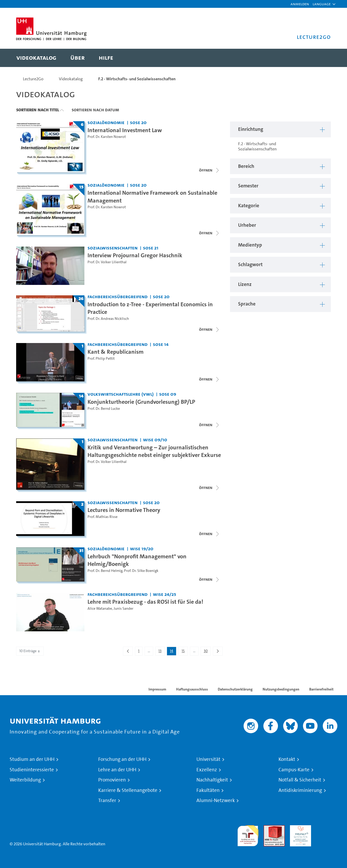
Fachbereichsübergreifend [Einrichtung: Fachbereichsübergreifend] (117, 297)
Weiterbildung (25, 780)
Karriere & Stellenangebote (128, 790)
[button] (322, 4)
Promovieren (112, 780)
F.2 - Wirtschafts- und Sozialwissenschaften (137, 79)
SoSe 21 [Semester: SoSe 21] (151, 248)
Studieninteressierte (32, 770)
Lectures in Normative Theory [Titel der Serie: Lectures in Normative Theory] (124, 510)
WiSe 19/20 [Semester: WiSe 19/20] (142, 549)
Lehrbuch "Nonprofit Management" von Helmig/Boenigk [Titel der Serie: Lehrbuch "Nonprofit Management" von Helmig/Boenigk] (137, 560)
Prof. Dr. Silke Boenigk (141, 571)
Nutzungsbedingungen (281, 689)
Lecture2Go (33, 79)
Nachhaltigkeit (212, 780)
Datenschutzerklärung (235, 689)
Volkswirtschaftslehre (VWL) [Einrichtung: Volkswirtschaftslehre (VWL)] (121, 394)
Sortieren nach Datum (95, 110)
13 (161, 652)
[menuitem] (36, 58)
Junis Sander (123, 609)
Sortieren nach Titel (38, 110)
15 (185, 652)
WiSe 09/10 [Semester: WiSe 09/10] (155, 440)
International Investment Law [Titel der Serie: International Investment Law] (125, 130)
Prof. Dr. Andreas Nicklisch (108, 319)
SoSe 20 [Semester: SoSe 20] (138, 122)
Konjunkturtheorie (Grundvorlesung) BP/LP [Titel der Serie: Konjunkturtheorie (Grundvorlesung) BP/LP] (141, 402)
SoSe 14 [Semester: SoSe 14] (161, 344)
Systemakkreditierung (327, 828)
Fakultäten (208, 790)
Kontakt (287, 759)
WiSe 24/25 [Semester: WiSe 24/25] (165, 594)
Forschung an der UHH (122, 759)
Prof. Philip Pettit (101, 359)
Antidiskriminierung (300, 790)
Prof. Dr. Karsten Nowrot (107, 137)
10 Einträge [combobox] (30, 651)
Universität (208, 759)
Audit (269, 828)
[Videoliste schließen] (209, 170)
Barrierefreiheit (321, 689)
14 (173, 652)
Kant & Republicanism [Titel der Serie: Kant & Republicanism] (116, 352)
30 (207, 652)
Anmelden (300, 4)
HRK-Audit (299, 828)
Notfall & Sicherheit (300, 780)
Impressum (157, 689)
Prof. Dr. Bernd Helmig (105, 571)
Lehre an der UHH (117, 770)
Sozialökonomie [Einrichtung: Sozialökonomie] (106, 122)
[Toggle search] (322, 58)
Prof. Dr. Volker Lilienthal (107, 262)
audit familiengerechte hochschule (248, 835)
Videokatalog (71, 79)
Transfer (107, 800)
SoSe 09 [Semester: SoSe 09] (168, 394)
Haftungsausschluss (192, 689)
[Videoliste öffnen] (209, 329)
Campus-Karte (294, 770)
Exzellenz (207, 770)
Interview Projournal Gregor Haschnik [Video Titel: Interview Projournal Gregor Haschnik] (135, 255)
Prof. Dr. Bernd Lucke (104, 409)
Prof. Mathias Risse (103, 517)
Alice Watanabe (100, 609)
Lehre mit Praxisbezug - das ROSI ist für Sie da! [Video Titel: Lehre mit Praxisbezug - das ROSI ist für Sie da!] (145, 602)
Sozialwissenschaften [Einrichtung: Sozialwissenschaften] (113, 248)
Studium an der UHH (32, 759)
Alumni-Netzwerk (216, 800)
